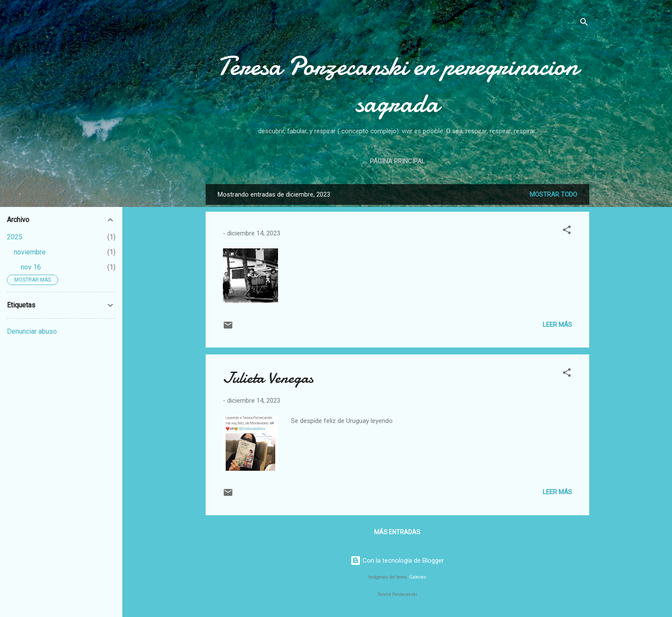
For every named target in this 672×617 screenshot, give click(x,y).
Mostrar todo (553, 194)
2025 (15, 237)
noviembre (30, 252)
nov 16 (31, 267)
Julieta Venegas (268, 378)
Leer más (557, 325)
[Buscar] (584, 23)
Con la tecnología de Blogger (397, 561)
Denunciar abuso (32, 331)
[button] (567, 231)
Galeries (418, 577)
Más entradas (397, 532)
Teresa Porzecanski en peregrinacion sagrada (397, 85)
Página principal (397, 161)
